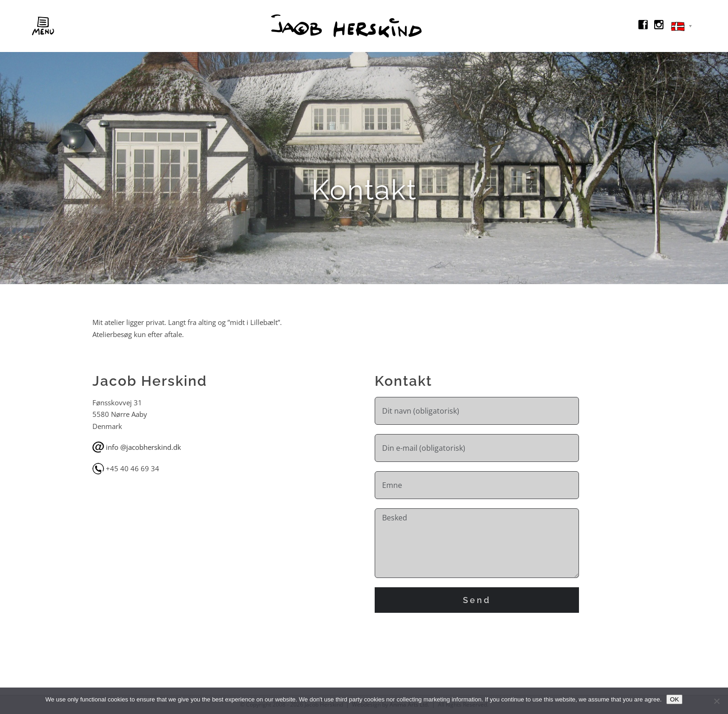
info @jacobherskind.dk (143, 447)
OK (674, 699)
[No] (716, 701)
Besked (477, 543)
